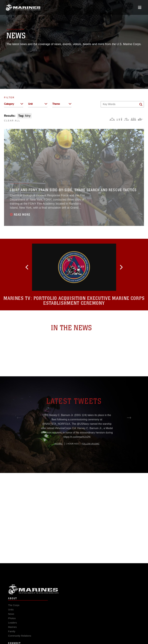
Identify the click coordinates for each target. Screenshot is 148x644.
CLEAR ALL (12, 121)
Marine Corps (74, 595)
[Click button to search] (141, 104)
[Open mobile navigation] (140, 7)
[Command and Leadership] (133, 119)
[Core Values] (126, 119)
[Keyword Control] (122, 104)
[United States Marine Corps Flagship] (23, 7)
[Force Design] (112, 119)
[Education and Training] (119, 119)
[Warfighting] (140, 119)
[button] (43, 267)
